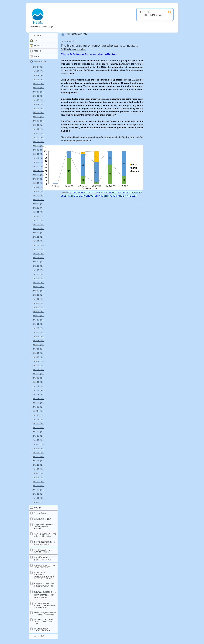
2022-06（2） (38, 216)
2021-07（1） (38, 262)
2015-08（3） (38, 473)
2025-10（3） (38, 92)
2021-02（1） (38, 278)
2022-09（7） (38, 208)
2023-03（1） (38, 183)
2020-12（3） (38, 287)
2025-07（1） (38, 104)
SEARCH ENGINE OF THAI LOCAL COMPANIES (45, 566)
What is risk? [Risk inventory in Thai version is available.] (45, 614)
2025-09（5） (38, 96)
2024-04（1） (38, 142)
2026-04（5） (38, 67)
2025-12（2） (38, 84)
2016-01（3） (38, 461)
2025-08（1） (38, 100)
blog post (37, 35)
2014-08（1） (38, 494)
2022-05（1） (38, 220)
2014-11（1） (38, 486)
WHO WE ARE (40, 46)
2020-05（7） (38, 307)
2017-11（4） (38, 390)
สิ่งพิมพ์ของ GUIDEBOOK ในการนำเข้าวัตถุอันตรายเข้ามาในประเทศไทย (45, 595)
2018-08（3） (38, 357)
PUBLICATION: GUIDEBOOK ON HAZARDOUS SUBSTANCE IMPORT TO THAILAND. (45, 575)
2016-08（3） (38, 432)
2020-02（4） (38, 316)
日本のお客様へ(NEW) (42, 519)
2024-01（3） (38, 154)
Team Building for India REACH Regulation (43, 551)
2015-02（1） (38, 477)
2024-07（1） (38, 129)
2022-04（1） (38, 224)
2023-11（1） (38, 162)
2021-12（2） (38, 241)
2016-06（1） (38, 440)
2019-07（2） (38, 336)
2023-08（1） (38, 171)
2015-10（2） (38, 465)
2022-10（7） (38, 204)
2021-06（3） (38, 266)
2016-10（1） (38, 428)
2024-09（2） (38, 121)
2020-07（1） (38, 299)
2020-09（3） (38, 291)
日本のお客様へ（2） (42, 513)
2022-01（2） (38, 237)
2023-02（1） (38, 187)
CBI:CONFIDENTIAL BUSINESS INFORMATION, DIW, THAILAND (45, 605)
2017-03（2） (38, 415)
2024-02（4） (38, 150)
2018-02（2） (38, 378)
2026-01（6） (38, 79)
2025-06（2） (38, 108)
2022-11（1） (38, 200)
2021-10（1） (38, 249)
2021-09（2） (38, 254)
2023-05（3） (38, 175)
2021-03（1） (38, 274)
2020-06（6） (38, 303)
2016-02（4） (38, 457)
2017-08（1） (38, 399)
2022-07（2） (38, 212)
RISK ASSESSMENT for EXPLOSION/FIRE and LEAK (43, 622)
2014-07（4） (38, 498)
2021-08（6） (38, 258)
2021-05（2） (38, 270)
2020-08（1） (38, 295)
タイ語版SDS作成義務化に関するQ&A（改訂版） (44, 543)
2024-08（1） (38, 125)
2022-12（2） (38, 195)
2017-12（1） (38, 386)
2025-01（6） (38, 113)
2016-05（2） (38, 444)
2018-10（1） (38, 353)
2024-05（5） (38, 137)
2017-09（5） (38, 394)
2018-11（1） (38, 349)
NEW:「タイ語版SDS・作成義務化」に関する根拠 (45, 535)
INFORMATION (40, 62)
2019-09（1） (38, 332)
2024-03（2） (38, 146)
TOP (35, 40)
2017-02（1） (38, 419)
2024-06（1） (38, 133)
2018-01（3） (38, 382)
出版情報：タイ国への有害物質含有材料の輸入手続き (44, 585)
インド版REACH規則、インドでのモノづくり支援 (45, 558)
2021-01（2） (38, 283)
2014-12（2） (38, 482)
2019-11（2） (38, 324)
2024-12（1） (38, 117)
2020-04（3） (38, 312)
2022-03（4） (38, 229)
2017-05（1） (38, 407)
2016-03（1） (38, 453)
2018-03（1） (38, 374)
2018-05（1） (38, 365)
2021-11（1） (38, 245)
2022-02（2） (38, 233)
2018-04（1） (38, 370)
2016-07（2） (38, 436)
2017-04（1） (38, 411)
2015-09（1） (38, 469)
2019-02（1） (38, 345)
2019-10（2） (38, 328)
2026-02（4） (38, 75)
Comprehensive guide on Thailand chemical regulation (43, 526)
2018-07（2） (38, 361)
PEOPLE (37, 51)
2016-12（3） (38, 423)
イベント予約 (39, 636)
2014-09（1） (38, 490)
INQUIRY (37, 508)
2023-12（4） (38, 158)
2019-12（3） (38, 320)
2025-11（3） (38, 88)
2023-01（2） (38, 191)
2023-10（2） (38, 166)
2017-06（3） (38, 403)
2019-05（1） (38, 341)
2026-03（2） (38, 71)
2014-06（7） (38, 502)
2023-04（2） (38, 179)
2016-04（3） (38, 448)
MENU (36, 56)
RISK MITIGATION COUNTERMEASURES (43, 630)
